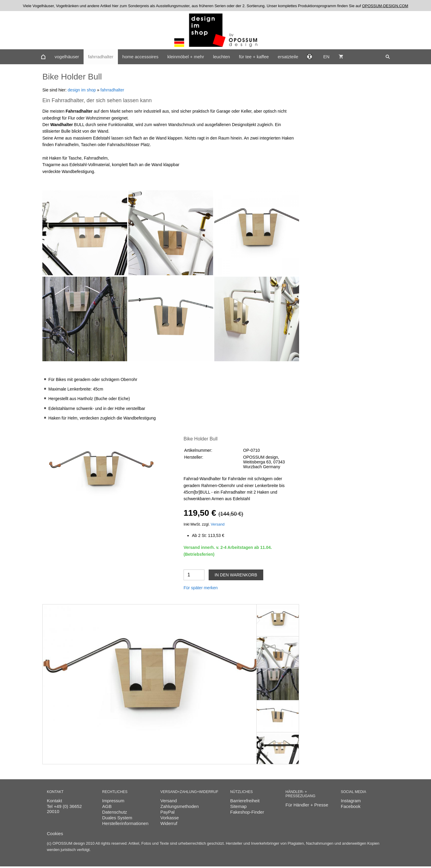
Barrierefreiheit (245, 801)
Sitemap (238, 806)
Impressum (113, 801)
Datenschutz (114, 812)
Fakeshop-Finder (247, 812)
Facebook (351, 806)
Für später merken (201, 588)
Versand (218, 524)
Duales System (117, 818)
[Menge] (194, 575)
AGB (107, 806)
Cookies (55, 833)
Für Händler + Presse (307, 805)
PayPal (167, 812)
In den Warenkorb (236, 575)
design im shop (82, 90)
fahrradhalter (112, 90)
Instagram (351, 801)
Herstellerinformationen (125, 823)
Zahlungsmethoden (179, 806)
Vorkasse (170, 818)
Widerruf (169, 823)
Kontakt (54, 801)
